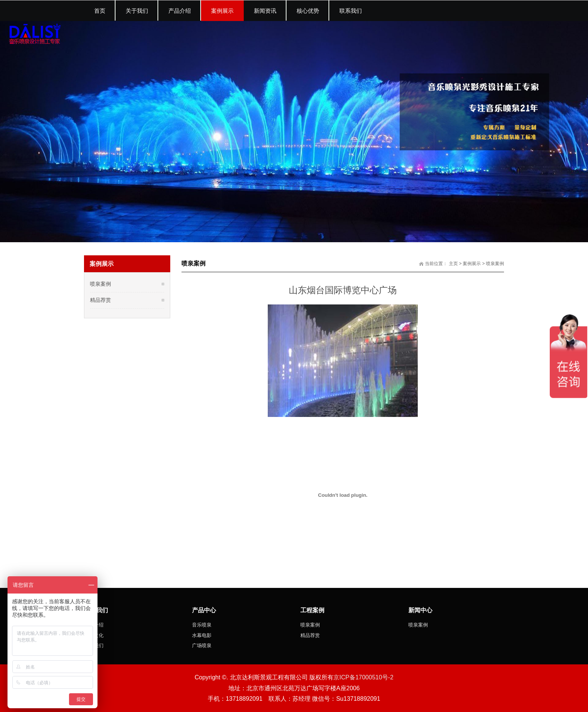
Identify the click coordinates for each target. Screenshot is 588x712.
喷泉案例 (495, 264)
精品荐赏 (100, 300)
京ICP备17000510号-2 (363, 677)
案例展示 (472, 264)
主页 (453, 264)
